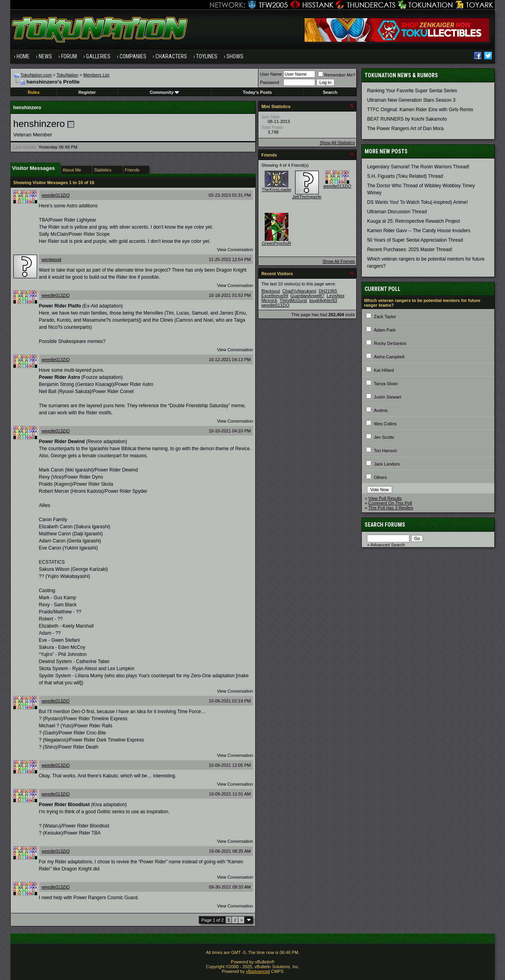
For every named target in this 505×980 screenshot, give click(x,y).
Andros (381, 410)
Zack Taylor (385, 317)
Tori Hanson (386, 451)
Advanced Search (388, 545)
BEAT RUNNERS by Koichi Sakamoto (407, 119)
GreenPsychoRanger (282, 243)
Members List (96, 75)
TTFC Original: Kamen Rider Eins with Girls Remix (420, 110)
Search (330, 92)
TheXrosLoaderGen (281, 190)
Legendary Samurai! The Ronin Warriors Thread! (418, 167)
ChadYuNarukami (299, 291)
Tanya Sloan (386, 384)
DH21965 (328, 291)
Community (164, 92)
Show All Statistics (337, 143)
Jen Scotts (384, 437)
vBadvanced (258, 971)
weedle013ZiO (56, 195)
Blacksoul (270, 291)
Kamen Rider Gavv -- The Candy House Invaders (419, 231)
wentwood (52, 259)
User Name (271, 74)
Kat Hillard (384, 370)
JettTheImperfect (308, 197)
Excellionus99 (275, 296)
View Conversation (235, 250)
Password (269, 82)
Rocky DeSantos (390, 343)
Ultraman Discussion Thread (397, 212)
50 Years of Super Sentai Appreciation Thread (415, 240)
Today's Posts (257, 92)
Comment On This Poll (390, 503)
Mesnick (269, 300)
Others (381, 477)
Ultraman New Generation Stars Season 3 (411, 100)
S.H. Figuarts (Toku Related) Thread (405, 176)
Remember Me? (337, 75)
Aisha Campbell (389, 357)
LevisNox (336, 296)
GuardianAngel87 (307, 296)
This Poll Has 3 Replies (391, 508)
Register (87, 92)
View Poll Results (385, 498)
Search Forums (385, 525)
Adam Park (385, 330)
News (45, 56)
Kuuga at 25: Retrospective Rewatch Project (413, 221)
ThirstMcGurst (293, 300)
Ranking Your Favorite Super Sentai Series (412, 91)
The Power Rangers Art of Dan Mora (405, 129)
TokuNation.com (36, 75)
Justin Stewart (388, 397)
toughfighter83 (323, 300)
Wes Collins (385, 424)
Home (23, 56)
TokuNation (67, 75)
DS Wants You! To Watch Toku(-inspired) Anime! (417, 202)
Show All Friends (339, 261)
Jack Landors (387, 464)
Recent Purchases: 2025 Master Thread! (410, 250)
